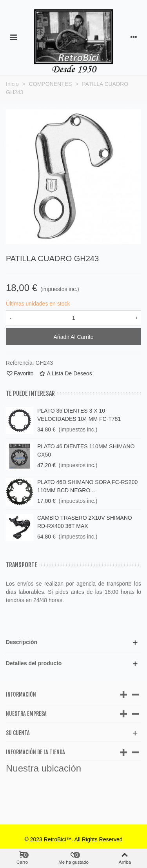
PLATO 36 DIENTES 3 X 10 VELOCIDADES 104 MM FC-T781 (79, 415)
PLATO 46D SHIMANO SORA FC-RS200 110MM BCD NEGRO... (87, 486)
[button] (73, 642)
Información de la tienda (35, 752)
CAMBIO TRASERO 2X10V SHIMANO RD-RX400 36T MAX (85, 522)
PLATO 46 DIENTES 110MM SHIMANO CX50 (86, 450)
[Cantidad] (73, 318)
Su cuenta (18, 733)
